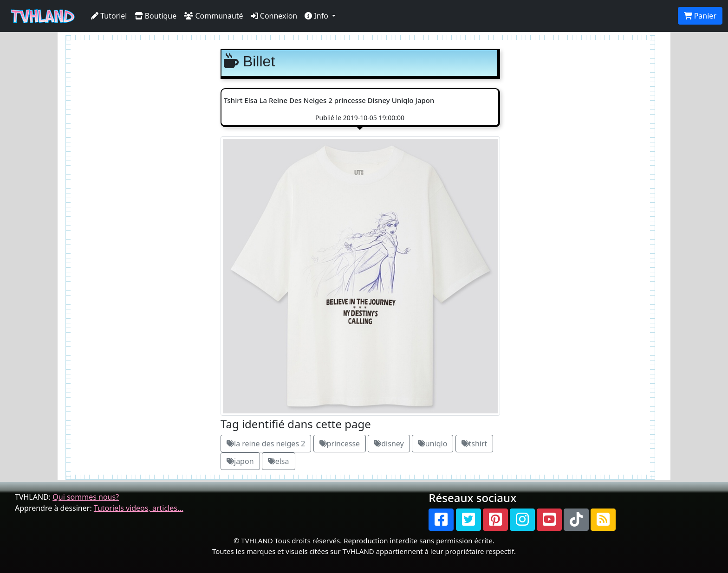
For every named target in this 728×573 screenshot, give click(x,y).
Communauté (213, 16)
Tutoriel (109, 16)
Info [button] (317, 16)
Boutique (156, 16)
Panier (700, 16)
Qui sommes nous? (86, 497)
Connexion (274, 16)
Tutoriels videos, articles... (139, 508)
